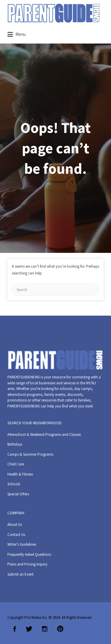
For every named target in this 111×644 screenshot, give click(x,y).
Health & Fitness (20, 474)
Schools (14, 484)
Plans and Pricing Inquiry (27, 564)
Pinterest (60, 629)
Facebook (15, 629)
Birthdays (15, 444)
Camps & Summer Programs (30, 454)
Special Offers (18, 494)
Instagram (45, 629)
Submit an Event (20, 574)
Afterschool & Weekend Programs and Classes (44, 435)
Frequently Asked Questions (29, 554)
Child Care (16, 464)
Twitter (29, 629)
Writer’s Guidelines (22, 544)
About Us (15, 525)
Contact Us (16, 535)
